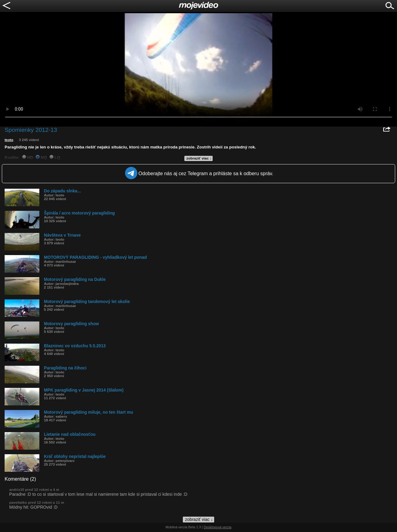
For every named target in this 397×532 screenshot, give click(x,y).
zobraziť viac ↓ (199, 158)
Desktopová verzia (218, 527)
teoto (9, 140)
